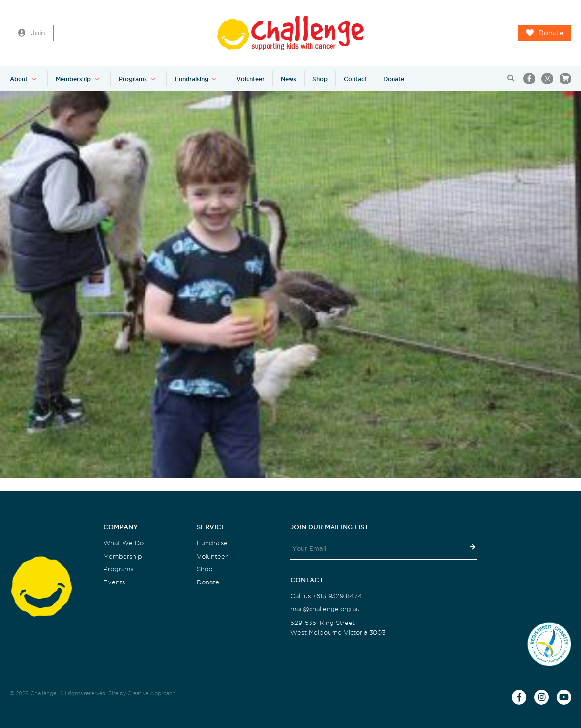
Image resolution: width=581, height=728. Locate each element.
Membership (73, 79)
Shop (320, 79)
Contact (355, 79)
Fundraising (192, 79)
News (289, 79)
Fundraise (212, 543)
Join (32, 33)
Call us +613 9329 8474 (326, 596)
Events (114, 582)
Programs (133, 79)
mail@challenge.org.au (325, 609)
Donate (545, 33)
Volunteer (250, 79)
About (19, 79)
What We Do (124, 543)
